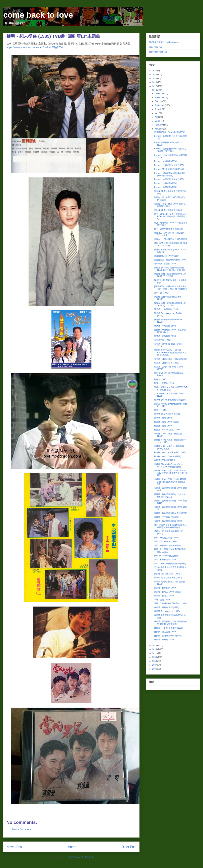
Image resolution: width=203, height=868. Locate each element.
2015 (155, 646)
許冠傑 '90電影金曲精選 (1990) (168, 210)
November (159, 98)
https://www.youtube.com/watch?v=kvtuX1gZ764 (35, 47)
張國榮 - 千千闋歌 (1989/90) (167, 517)
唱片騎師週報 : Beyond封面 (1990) (170, 132)
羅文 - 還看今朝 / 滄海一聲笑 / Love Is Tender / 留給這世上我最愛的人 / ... (171, 216)
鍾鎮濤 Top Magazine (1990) (167, 611)
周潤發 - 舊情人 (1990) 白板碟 (168, 592)
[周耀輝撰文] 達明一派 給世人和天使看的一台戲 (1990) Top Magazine (170, 288)
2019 (155, 78)
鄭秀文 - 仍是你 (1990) (164, 383)
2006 (155, 669)
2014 (155, 649)
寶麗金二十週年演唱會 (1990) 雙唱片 (171, 239)
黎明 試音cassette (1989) (165, 541)
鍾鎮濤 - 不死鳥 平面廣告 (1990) (169, 628)
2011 (155, 653)
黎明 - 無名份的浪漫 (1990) (166, 538)
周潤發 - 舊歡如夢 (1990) (165, 588)
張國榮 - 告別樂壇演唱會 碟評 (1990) (171, 513)
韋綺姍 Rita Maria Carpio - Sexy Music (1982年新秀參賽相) (168, 465)
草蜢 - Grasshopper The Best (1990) (170, 603)
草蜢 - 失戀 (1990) (162, 600)
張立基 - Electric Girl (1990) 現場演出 (171, 359)
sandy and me (155, 47)
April (157, 117)
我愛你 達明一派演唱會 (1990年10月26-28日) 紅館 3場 (170, 275)
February (159, 125)
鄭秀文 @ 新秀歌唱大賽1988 (167, 414)
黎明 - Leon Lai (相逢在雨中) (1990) (170, 564)
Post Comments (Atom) (79, 857)
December (159, 94)
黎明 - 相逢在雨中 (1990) (165, 560)
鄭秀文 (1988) (160, 410)
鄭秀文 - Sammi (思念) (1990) (167, 430)
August (158, 109)
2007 (155, 665)
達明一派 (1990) (161, 293)
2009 (155, 657)
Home (72, 847)
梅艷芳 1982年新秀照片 (165, 460)
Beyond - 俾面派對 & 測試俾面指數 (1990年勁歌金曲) (170, 174)
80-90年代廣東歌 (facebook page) (164, 42)
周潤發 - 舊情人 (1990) (164, 596)
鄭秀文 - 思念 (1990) (163, 418)
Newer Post (15, 847)
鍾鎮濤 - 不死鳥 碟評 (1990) (167, 607)
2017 (155, 86)
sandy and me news (158, 52)
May (157, 113)
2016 (155, 90)
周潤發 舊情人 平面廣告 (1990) (168, 578)
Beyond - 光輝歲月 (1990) (166, 161)
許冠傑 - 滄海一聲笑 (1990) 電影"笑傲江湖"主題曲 (170, 205)
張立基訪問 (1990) (162, 340)
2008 (155, 661)
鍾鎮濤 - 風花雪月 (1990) (165, 632)
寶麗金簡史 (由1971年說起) (166, 256)
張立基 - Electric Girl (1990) (166, 363)
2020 (155, 74)
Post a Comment (21, 829)
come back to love (38, 15)
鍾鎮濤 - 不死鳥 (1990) (164, 640)
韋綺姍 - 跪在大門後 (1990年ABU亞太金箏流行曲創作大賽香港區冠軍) (170, 482)
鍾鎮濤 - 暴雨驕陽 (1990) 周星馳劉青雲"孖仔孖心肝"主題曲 (171, 623)
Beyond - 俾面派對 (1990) (166, 183)
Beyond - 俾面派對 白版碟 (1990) (169, 165)
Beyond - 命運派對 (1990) (166, 187)
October (158, 101)
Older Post (129, 847)
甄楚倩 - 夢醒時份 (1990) (165, 326)
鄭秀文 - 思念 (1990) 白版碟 (167, 422)
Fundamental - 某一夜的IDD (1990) (170, 452)
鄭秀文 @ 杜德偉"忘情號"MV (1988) (170, 400)
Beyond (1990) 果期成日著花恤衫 (169, 169)
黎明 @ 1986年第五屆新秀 (166, 556)
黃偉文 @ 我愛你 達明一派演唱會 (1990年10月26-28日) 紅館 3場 (169, 269)
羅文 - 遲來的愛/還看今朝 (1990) (169, 229)
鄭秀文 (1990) (160, 379)
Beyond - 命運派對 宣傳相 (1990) (169, 179)
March (158, 121)
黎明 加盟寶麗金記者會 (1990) (168, 545)
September (160, 105)
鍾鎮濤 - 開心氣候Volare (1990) (168, 636)
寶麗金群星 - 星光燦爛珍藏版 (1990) (170, 260)
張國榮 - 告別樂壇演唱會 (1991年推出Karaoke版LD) (170, 496)
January (158, 129)
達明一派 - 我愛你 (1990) (165, 264)
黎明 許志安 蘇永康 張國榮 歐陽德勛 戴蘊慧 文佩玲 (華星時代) (170, 526)
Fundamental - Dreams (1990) (168, 456)
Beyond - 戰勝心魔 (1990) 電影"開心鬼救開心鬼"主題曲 (170, 150)
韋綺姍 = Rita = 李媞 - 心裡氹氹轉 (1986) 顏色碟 (169, 447)
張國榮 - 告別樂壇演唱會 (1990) (168, 521)
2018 (155, 82)
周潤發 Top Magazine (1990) (167, 574)
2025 (155, 71)
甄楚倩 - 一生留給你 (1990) (166, 309)
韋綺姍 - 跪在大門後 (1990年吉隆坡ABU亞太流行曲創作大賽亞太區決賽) (171, 473)
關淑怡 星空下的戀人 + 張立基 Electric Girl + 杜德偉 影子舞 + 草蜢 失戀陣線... (170, 353)
